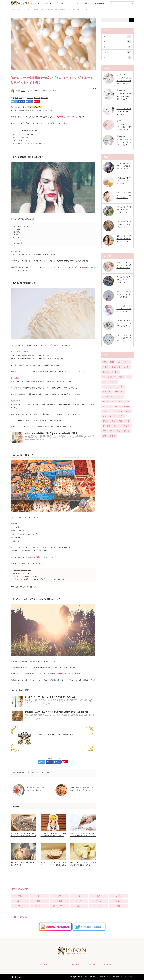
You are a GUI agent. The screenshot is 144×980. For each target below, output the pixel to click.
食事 (29, 10)
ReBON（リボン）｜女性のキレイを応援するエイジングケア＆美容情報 (99, 977)
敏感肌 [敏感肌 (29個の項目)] (113, 416)
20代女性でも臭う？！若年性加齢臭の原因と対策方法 (23, 864)
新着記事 (86, 3)
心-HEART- (61, 3)
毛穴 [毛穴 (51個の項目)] (113, 421)
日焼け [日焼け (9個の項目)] (121, 416)
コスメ (20, 906)
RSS (20, 976)
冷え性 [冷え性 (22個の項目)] (120, 411)
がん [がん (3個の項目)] (119, 362)
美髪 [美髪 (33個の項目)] (119, 431)
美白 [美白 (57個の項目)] (105, 431)
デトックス (37, 98)
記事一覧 (18, 10)
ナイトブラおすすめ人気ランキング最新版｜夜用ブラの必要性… (124, 166)
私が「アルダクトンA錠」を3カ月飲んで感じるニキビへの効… (124, 265)
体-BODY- (48, 3)
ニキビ (20, 901)
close (35, 130)
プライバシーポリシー (127, 977)
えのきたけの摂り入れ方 (19, 141)
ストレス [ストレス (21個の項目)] (113, 382)
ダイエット (30, 98)
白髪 (118, 906)
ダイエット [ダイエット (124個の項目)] (107, 392)
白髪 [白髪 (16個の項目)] (127, 421)
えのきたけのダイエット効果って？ (23, 135)
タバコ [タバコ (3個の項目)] (121, 387)
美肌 (42, 98)
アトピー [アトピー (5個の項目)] (115, 372)
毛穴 (99, 896)
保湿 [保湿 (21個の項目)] (112, 411)
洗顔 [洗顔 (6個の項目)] (120, 421)
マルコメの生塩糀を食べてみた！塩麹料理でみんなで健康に (124, 294)
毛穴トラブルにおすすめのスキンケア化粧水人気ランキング (124, 224)
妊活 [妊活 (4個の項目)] (105, 416)
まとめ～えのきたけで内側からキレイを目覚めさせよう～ (29, 144)
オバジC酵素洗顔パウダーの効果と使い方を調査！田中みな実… (124, 81)
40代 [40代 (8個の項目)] (105, 362)
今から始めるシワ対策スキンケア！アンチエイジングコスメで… (124, 210)
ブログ (117, 52)
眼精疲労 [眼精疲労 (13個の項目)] (106, 426)
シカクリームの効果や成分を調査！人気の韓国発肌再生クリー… (124, 96)
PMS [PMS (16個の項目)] (112, 362)
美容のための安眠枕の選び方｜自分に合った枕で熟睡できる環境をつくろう (83, 835)
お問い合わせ (93, 964)
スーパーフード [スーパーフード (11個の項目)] (109, 387)
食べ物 (36, 10)
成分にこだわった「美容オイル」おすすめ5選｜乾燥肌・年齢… (124, 239)
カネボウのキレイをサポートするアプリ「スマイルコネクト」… (124, 338)
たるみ (99, 901)
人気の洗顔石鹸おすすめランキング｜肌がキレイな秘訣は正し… (124, 181)
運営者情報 (108, 964)
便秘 (79, 906)
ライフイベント (117, 57)
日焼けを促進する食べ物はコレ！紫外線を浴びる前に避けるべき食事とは (53, 835)
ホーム (26, 964)
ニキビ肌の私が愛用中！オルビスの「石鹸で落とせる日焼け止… (124, 323)
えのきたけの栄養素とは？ (20, 138)
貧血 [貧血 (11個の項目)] (105, 436)
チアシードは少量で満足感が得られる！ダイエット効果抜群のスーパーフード (23, 836)
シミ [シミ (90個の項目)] (129, 377)
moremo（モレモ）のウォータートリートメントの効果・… (124, 112)
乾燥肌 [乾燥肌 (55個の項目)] (126, 406)
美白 (40, 896)
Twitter (12, 976)
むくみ (79, 901)
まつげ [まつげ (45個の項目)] (126, 367)
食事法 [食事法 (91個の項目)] (113, 436)
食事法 (46, 98)
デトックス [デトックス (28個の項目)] (119, 392)
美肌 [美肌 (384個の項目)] (112, 431)
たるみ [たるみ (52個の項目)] (106, 367)
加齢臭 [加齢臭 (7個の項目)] (128, 411)
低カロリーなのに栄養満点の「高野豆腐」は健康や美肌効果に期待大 (83, 864)
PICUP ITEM (74, 3)
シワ (59, 896)
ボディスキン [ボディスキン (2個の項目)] (124, 401)
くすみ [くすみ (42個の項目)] (127, 362)
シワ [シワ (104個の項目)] (105, 382)
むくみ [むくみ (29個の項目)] (106, 372)
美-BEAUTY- (35, 3)
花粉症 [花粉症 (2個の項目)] (127, 431)
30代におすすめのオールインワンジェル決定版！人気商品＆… (124, 195)
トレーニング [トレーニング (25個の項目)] (108, 397)
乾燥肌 (40, 901)
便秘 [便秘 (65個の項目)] (105, 411)
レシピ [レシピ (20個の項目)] (118, 406)
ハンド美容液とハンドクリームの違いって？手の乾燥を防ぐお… (124, 127)
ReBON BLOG (100, 3)
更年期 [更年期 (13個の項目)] (106, 421)
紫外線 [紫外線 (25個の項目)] (116, 426)
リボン (23, 91)
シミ (79, 896)
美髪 (99, 906)
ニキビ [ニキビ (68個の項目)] (119, 397)
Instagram (16, 976)
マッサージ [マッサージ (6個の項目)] (107, 406)
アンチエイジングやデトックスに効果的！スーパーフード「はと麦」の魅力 (53, 864)
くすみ (118, 896)
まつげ (118, 901)
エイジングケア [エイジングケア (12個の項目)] (109, 377)
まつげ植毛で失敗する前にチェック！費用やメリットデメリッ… (124, 142)
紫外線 (59, 901)
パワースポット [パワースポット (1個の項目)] (109, 401)
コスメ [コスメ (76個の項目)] (121, 377)
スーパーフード (59, 906)
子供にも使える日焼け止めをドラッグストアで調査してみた (124, 280)
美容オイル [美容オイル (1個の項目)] (126, 426)
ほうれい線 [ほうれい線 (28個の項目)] (116, 367)
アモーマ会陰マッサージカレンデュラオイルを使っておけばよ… (124, 309)
